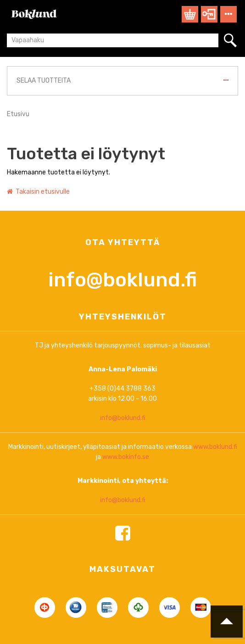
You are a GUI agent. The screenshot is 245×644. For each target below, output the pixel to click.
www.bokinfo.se (126, 536)
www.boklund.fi (215, 526)
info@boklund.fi (122, 359)
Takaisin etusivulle (38, 192)
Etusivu (18, 114)
